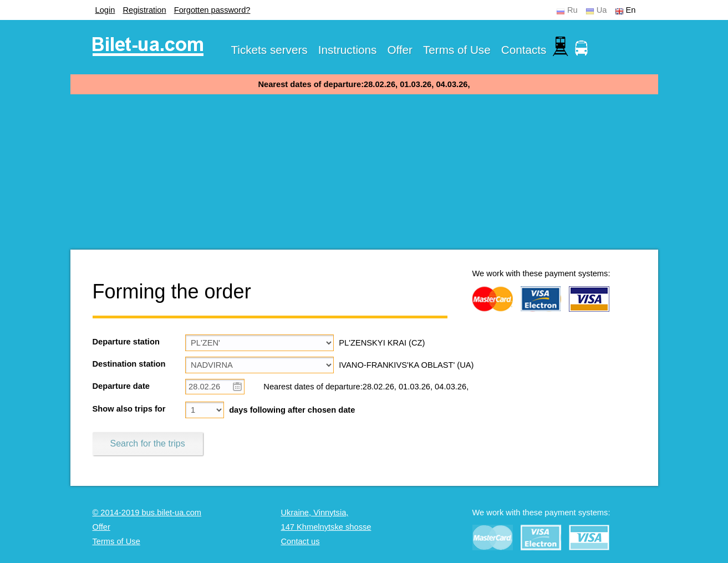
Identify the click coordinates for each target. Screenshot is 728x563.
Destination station (129, 364)
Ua (602, 10)
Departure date (121, 386)
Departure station (126, 342)
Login (105, 10)
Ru (572, 10)
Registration (144, 10)
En (631, 10)
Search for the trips (148, 443)
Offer (400, 50)
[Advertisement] (364, 172)
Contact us (301, 541)
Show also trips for (129, 409)
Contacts (524, 50)
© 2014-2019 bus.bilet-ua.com (147, 513)
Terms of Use (457, 50)
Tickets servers (269, 50)
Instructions (348, 50)
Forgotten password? (212, 10)
